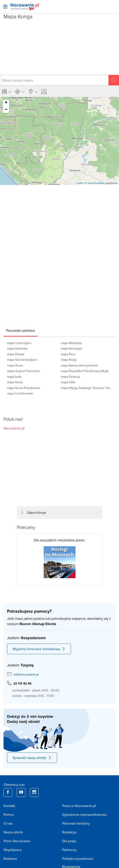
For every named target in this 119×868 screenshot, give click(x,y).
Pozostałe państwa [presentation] (21, 330)
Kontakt (9, 806)
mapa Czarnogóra (19, 343)
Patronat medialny (76, 823)
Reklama (10, 859)
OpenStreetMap (96, 183)
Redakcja (69, 832)
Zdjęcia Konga (36, 513)
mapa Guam (15, 365)
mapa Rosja (69, 360)
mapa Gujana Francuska (23, 371)
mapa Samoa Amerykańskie (79, 365)
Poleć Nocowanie (17, 841)
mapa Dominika (17, 348)
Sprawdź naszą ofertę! (32, 758)
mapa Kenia (15, 382)
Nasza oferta (13, 832)
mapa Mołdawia (71, 343)
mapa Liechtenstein (20, 393)
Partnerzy (69, 850)
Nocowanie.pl (14, 428)
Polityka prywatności (78, 859)
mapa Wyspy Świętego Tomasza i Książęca (86, 388)
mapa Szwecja (70, 377)
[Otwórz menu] (5, 7)
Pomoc (9, 814)
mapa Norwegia (71, 348)
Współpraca (13, 850)
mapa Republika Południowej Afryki (85, 371)
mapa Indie (14, 377)
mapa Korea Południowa (23, 388)
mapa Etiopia (16, 354)
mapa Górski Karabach (22, 360)
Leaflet (80, 183)
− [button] (6, 110)
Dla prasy (69, 841)
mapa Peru (68, 354)
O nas (8, 823)
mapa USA (68, 382)
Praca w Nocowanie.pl (79, 806)
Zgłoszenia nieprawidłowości (85, 814)
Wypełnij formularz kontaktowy (39, 649)
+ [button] (6, 103)
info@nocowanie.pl (26, 674)
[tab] (21, 330)
